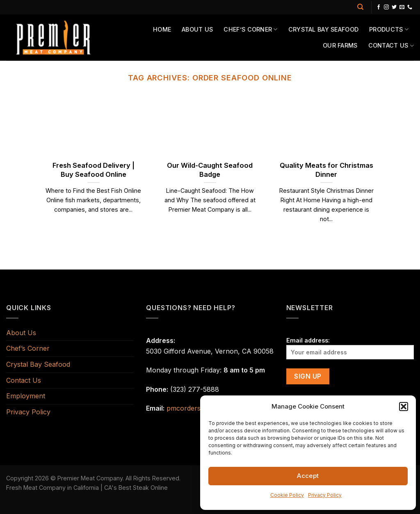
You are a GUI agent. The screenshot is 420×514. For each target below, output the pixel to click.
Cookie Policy (287, 495)
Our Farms (340, 45)
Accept (308, 476)
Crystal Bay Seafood (323, 29)
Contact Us (391, 46)
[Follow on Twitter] (394, 7)
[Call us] (410, 7)
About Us (197, 29)
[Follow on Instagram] (386, 7)
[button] (404, 407)
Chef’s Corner (250, 29)
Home (162, 29)
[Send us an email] (402, 7)
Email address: (350, 348)
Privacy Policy (325, 495)
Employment (26, 396)
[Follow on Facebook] (379, 7)
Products (389, 29)
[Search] (360, 7)
